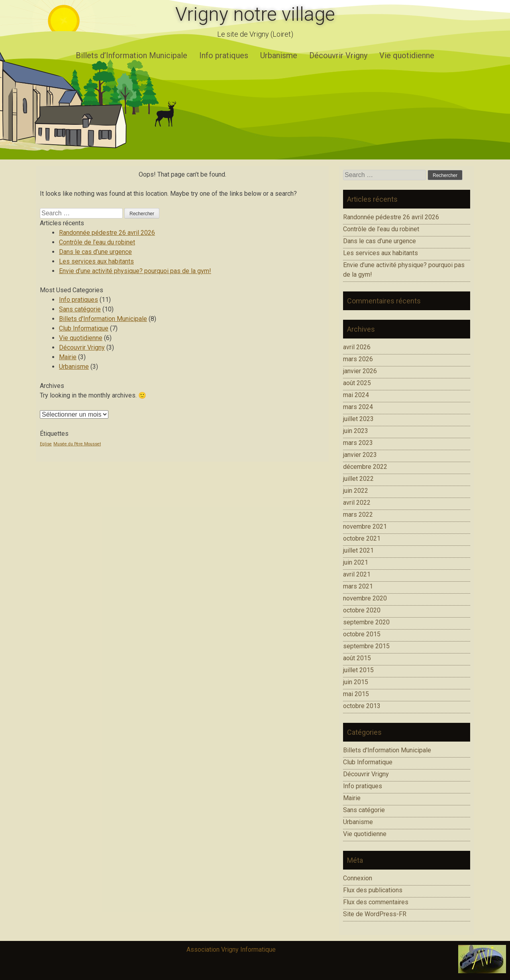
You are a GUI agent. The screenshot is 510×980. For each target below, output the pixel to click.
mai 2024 (356, 395)
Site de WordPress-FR (375, 914)
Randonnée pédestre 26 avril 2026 (107, 233)
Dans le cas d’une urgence (95, 252)
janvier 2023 (360, 455)
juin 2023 (356, 431)
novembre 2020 (365, 598)
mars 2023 (358, 443)
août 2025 (357, 383)
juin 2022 (356, 491)
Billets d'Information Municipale (103, 319)
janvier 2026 (360, 371)
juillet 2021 (358, 550)
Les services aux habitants (96, 261)
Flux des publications (373, 890)
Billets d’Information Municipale (131, 55)
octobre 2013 (362, 706)
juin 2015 (356, 682)
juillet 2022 (358, 479)
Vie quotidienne (407, 55)
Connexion (358, 878)
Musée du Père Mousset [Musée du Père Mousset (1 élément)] (77, 444)
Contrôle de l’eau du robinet (97, 242)
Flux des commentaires (376, 902)
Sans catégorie (80, 309)
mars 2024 (358, 407)
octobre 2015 (362, 634)
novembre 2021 (365, 526)
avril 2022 (357, 503)
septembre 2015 (366, 646)
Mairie (68, 357)
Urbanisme (279, 55)
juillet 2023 (358, 419)
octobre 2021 (362, 538)
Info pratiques (224, 55)
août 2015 (357, 658)
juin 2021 (356, 562)
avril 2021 (357, 574)
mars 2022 (358, 515)
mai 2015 (356, 694)
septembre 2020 (366, 622)
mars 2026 (358, 359)
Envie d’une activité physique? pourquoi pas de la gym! (135, 271)
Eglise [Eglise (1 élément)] (46, 444)
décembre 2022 (365, 467)
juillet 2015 (358, 670)
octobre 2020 (362, 610)
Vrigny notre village (255, 14)
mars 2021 (358, 586)
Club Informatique (84, 328)
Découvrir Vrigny (338, 55)
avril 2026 (357, 347)
